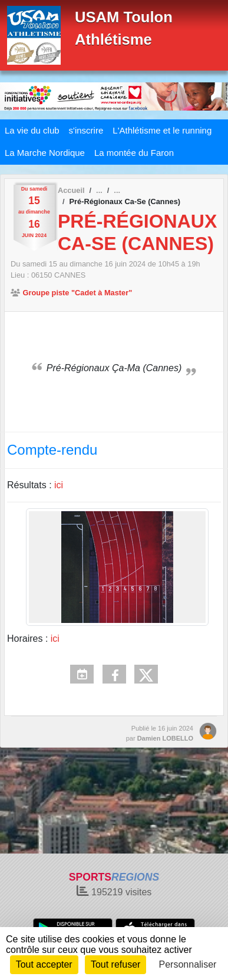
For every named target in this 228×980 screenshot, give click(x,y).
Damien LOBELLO (165, 738)
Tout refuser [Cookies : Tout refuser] (115, 964)
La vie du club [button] (32, 130)
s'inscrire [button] (86, 130)
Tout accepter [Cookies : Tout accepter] (44, 964)
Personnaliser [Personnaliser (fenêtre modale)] (188, 964)
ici (59, 485)
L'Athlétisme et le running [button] (162, 130)
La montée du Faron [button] (134, 153)
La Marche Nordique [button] (45, 153)
